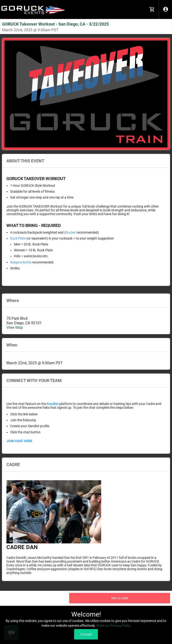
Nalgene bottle (21, 262)
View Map (15, 327)
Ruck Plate (18, 238)
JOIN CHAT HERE (19, 441)
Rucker (71, 232)
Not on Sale (120, 598)
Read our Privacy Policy (114, 626)
